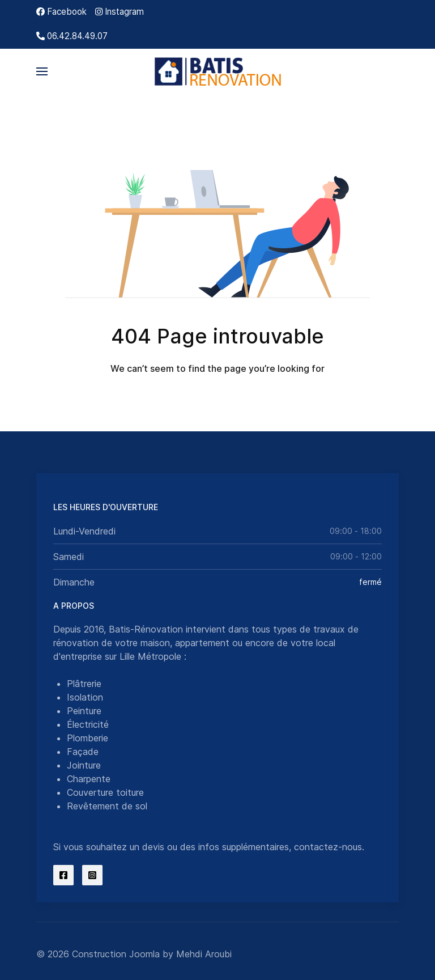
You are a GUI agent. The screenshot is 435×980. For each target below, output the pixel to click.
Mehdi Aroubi (204, 954)
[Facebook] (61, 12)
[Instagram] (120, 12)
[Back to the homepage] (218, 71)
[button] (42, 71)
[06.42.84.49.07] (72, 36)
